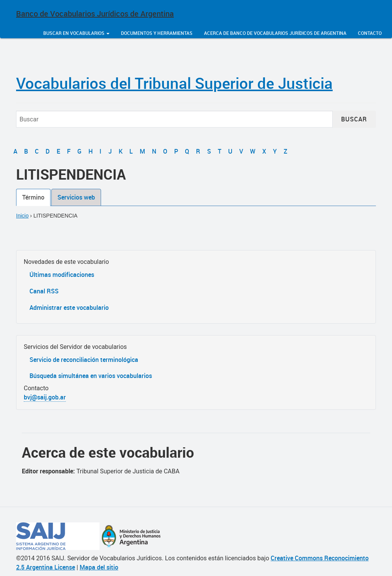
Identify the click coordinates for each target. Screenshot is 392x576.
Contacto (370, 33)
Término (33, 197)
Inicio (22, 216)
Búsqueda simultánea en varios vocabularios (91, 376)
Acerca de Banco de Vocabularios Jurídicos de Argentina (275, 33)
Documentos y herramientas (157, 33)
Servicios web (76, 197)
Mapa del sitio (99, 567)
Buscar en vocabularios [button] (76, 33)
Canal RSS (44, 291)
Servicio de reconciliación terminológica (84, 360)
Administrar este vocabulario (69, 308)
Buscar (354, 119)
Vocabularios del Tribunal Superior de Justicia (174, 83)
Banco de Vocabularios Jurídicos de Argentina (95, 14)
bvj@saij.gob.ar (45, 397)
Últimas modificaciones (62, 275)
